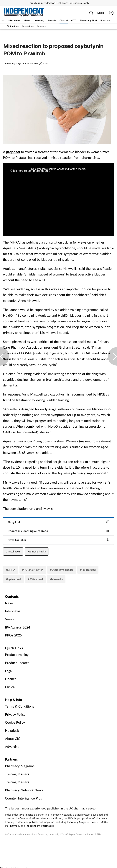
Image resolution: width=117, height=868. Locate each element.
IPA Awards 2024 (18, 627)
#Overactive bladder (62, 570)
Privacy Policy (15, 714)
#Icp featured (13, 579)
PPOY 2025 (13, 635)
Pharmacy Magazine (20, 766)
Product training (17, 655)
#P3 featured (35, 579)
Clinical (10, 687)
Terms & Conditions (20, 706)
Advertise (12, 747)
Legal (9, 671)
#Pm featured (88, 570)
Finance (11, 679)
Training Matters (17, 774)
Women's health (37, 551)
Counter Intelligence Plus (23, 798)
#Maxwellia (56, 579)
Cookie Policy (15, 722)
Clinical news (13, 551)
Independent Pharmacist (40, 826)
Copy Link (58, 522)
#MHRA (10, 570)
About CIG (13, 739)
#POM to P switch (33, 570)
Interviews (13, 611)
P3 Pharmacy (13, 826)
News (9, 603)
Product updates (17, 663)
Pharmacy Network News (24, 790)
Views (9, 619)
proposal (13, 152)
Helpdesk (12, 730)
